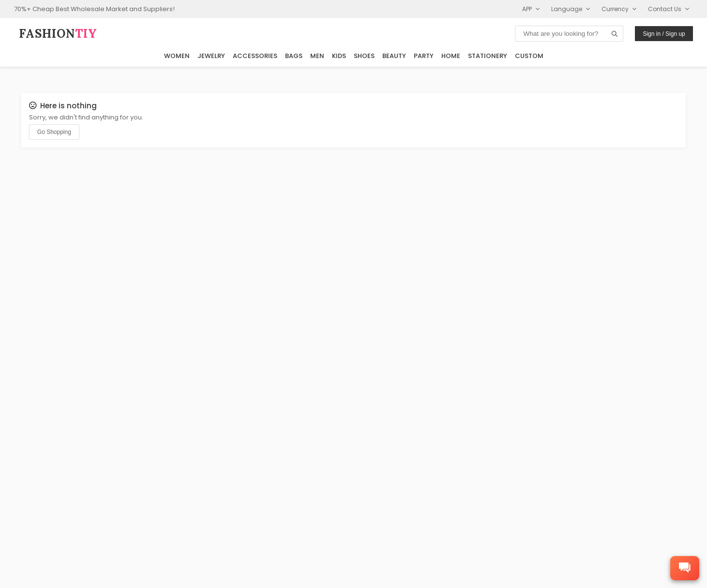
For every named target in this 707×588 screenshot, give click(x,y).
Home (451, 56)
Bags (294, 56)
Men (317, 56)
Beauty (394, 56)
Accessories (255, 56)
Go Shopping (54, 132)
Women (177, 56)
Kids (339, 56)
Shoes (364, 56)
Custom (529, 56)
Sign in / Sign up (664, 34)
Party (424, 56)
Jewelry (211, 56)
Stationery (488, 56)
